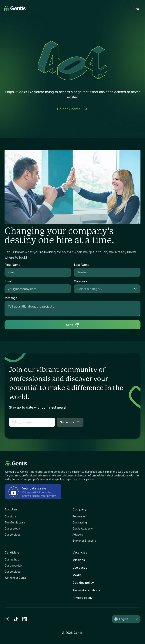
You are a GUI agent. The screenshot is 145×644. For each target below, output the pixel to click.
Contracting (80, 522)
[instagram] (7, 619)
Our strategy (12, 528)
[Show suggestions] (137, 289)
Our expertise (13, 566)
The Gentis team (15, 522)
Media (77, 575)
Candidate (12, 552)
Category (81, 281)
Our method (12, 559)
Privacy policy (83, 598)
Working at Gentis (15, 578)
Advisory (78, 535)
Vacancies (80, 552)
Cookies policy (83, 583)
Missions (79, 560)
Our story (10, 516)
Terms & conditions (86, 590)
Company (79, 509)
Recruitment (80, 516)
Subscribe (70, 422)
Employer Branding (84, 541)
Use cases (80, 567)
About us (11, 509)
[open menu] (137, 8)
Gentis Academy (83, 528)
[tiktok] (16, 619)
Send (73, 325)
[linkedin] (25, 619)
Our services (12, 535)
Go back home (72, 109)
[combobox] (103, 289)
